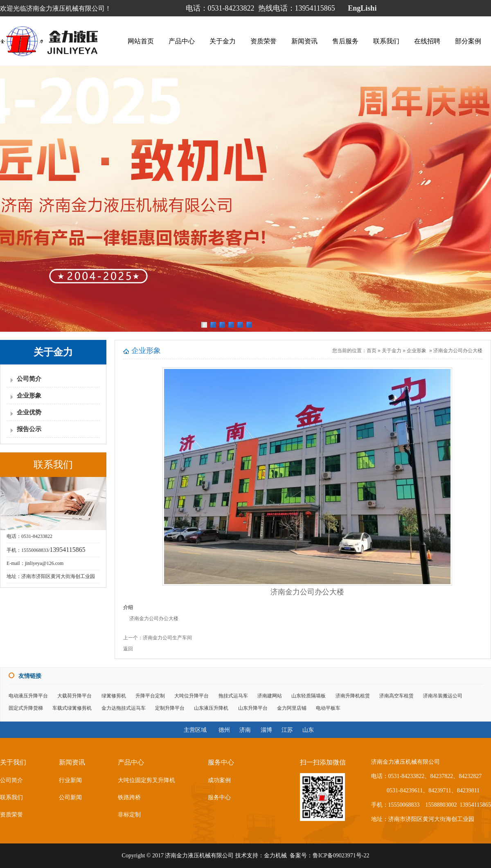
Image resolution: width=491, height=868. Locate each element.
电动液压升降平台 (28, 696)
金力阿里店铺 (292, 708)
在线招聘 (427, 41)
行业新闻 (70, 780)
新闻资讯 (304, 41)
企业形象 (29, 396)
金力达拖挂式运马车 (124, 708)
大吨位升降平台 (191, 696)
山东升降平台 (253, 708)
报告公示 (29, 429)
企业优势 (29, 412)
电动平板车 (328, 708)
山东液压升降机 (211, 708)
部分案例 (468, 41)
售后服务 (345, 41)
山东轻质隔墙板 (309, 696)
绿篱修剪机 (114, 696)
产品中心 (182, 41)
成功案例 (219, 780)
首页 (372, 351)
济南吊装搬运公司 (443, 696)
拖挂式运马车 (233, 696)
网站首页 (141, 41)
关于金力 (223, 41)
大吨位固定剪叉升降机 (146, 780)
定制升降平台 (170, 708)
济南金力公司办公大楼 (458, 351)
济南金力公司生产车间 (167, 638)
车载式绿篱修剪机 (72, 708)
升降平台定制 (150, 696)
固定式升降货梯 (26, 708)
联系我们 (386, 41)
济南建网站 (270, 696)
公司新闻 (70, 797)
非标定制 (129, 815)
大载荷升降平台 (74, 696)
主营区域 (195, 730)
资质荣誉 (264, 41)
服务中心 (219, 797)
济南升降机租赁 (353, 696)
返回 (128, 649)
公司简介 (29, 379)
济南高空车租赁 (396, 696)
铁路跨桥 (129, 797)
